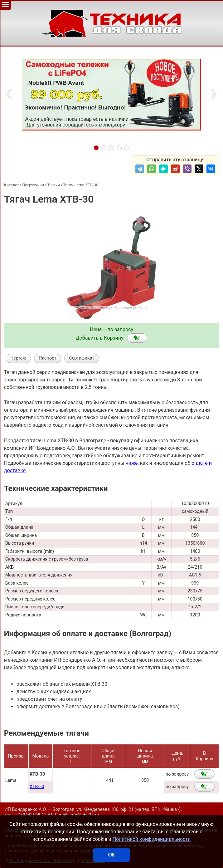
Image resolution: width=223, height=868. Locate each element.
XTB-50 (37, 787)
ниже (131, 463)
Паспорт (48, 358)
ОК (111, 855)
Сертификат (82, 358)
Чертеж (18, 358)
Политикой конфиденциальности (152, 839)
